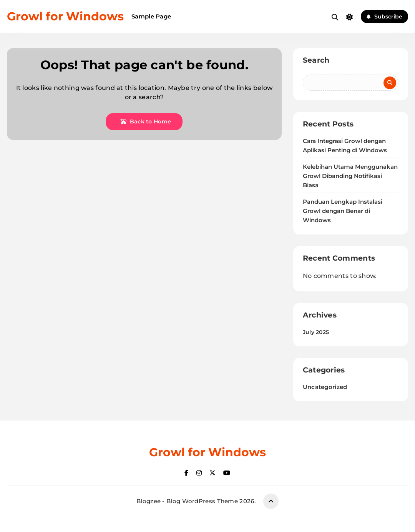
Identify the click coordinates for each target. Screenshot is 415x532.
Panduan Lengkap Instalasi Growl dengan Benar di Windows (343, 211)
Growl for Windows (65, 16)
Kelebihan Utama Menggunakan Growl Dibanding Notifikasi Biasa (350, 176)
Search (316, 60)
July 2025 (316, 332)
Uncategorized (325, 387)
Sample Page (151, 16)
